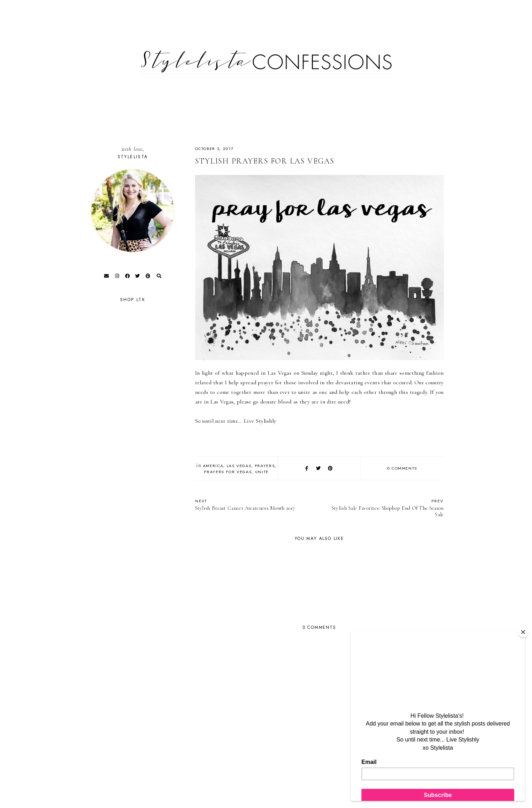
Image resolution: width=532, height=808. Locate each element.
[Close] (523, 632)
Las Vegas (239, 466)
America (213, 466)
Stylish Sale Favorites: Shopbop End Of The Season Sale (385, 508)
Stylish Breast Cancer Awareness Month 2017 (254, 505)
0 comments (402, 468)
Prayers (265, 466)
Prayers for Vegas (228, 472)
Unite (262, 472)
